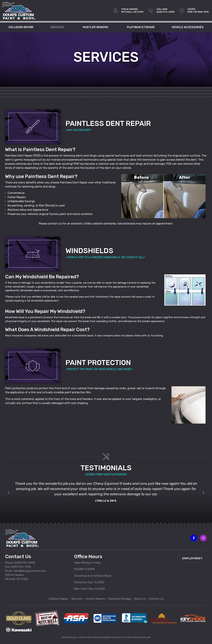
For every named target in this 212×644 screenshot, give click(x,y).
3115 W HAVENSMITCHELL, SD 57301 (132, 10)
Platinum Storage (141, 27)
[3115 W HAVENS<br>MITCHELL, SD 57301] (116, 11)
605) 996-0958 (25, 563)
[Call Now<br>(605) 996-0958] (151, 11)
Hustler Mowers (96, 27)
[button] (9, 495)
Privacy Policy (131, 637)
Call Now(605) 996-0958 (165, 10)
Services (58, 27)
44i (149, 637)
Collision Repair (21, 27)
